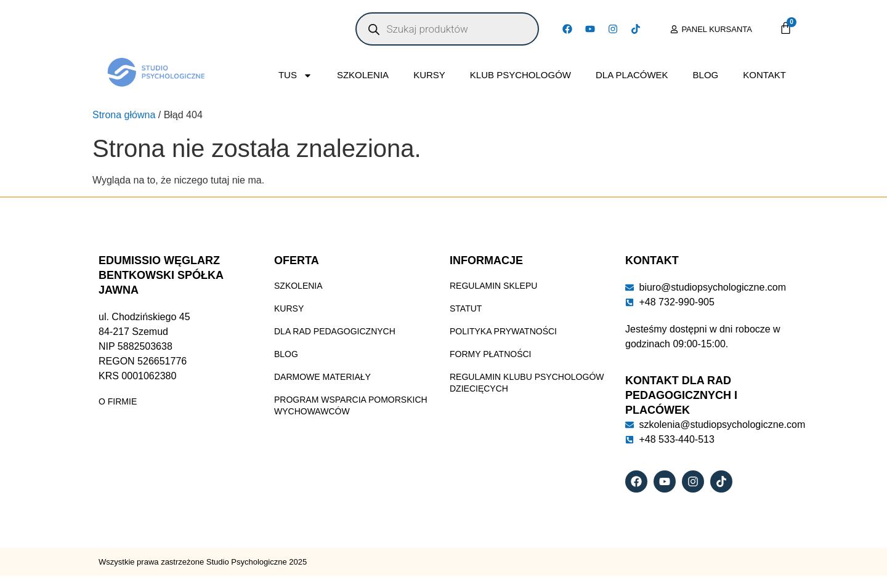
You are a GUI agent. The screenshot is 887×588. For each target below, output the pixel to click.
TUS (295, 75)
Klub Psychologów (520, 75)
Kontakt (764, 75)
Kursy (429, 75)
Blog (706, 75)
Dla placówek (632, 75)
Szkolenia (363, 75)
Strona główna (124, 115)
